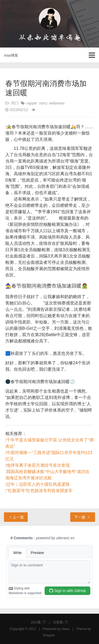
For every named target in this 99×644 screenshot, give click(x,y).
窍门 (15, 103)
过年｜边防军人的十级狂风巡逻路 (38, 484)
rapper (32, 103)
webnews (57, 103)
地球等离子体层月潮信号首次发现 (38, 465)
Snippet (49, 635)
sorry (43, 103)
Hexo (65, 629)
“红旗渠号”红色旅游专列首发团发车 (39, 491)
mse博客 (11, 55)
